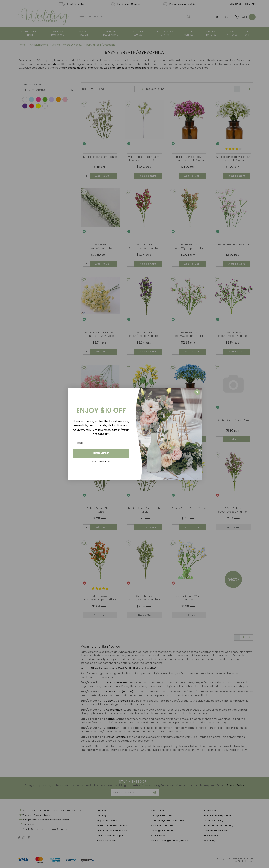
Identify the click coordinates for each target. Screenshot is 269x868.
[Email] (101, 443)
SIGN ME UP (101, 453)
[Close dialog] (197, 392)
